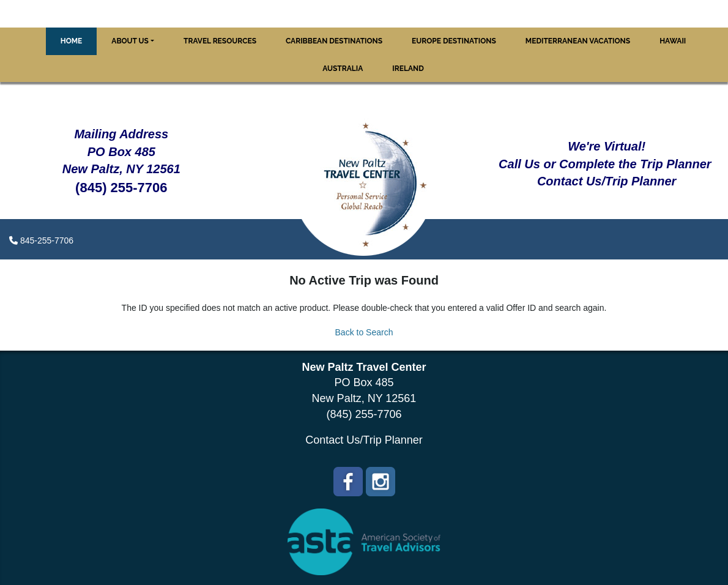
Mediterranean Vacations (578, 41)
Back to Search (364, 332)
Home (72, 41)
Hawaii (673, 41)
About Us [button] (130, 41)
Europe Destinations (454, 41)
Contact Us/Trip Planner (364, 440)
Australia (343, 69)
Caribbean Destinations (334, 41)
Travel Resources (220, 41)
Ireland (408, 69)
